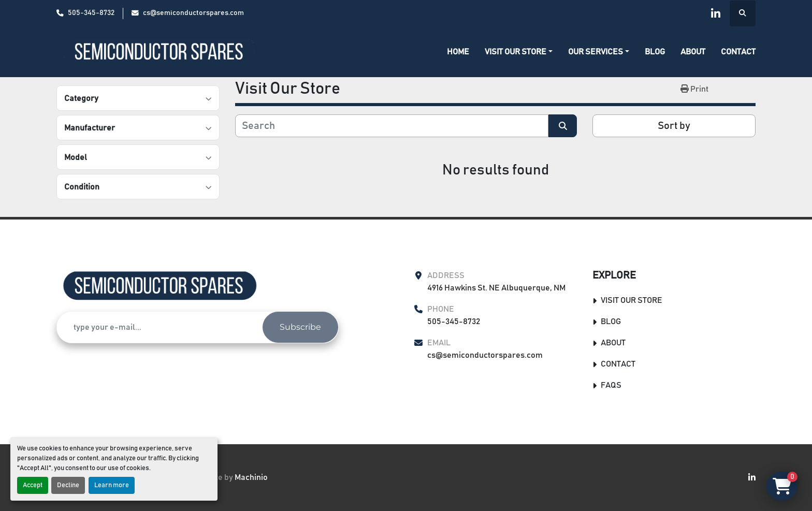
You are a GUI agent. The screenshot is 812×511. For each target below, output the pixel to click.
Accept (33, 485)
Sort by (674, 126)
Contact (738, 52)
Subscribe (300, 327)
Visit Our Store (516, 52)
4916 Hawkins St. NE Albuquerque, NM (496, 288)
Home (458, 52)
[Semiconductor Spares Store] (160, 286)
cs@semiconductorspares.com (193, 13)
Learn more (112, 485)
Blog (655, 52)
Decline (68, 485)
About (693, 52)
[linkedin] (716, 13)
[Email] (160, 327)
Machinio (251, 477)
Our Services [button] (596, 52)
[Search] (392, 126)
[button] (519, 52)
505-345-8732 (91, 13)
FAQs (611, 385)
